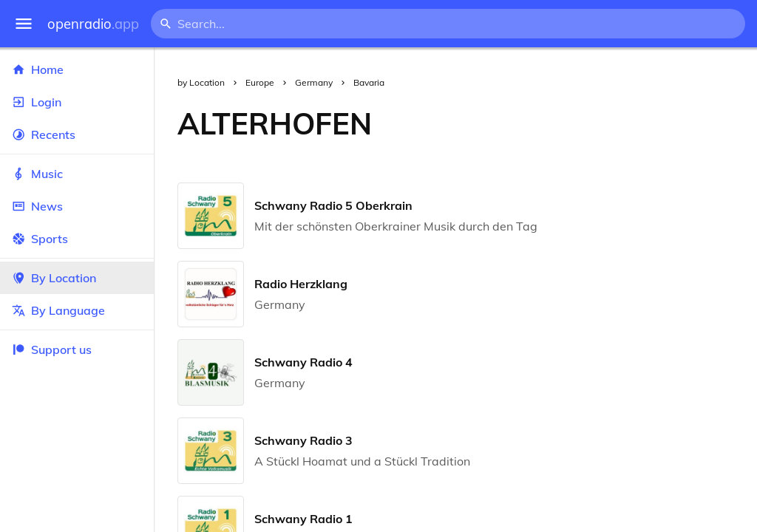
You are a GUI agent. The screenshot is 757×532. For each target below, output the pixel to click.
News (77, 206)
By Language (77, 310)
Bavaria (369, 82)
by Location (201, 82)
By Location (77, 278)
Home (77, 69)
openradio (93, 24)
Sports (77, 239)
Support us (52, 349)
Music (77, 174)
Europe (260, 82)
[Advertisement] (576, 123)
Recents (77, 134)
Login (77, 102)
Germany (314, 82)
